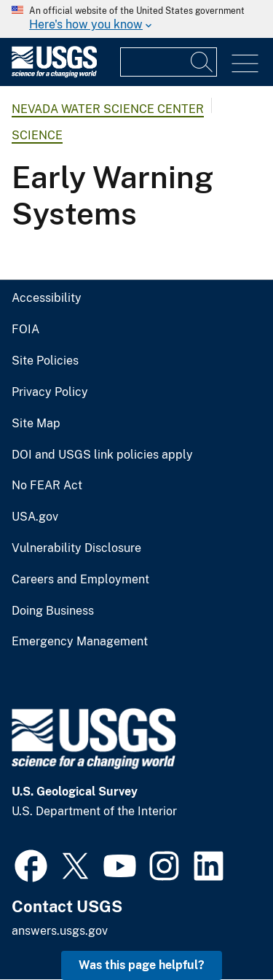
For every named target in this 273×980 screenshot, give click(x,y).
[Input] (169, 62)
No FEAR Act (47, 486)
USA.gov (35, 517)
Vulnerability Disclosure (76, 548)
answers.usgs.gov (60, 931)
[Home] (54, 74)
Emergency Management (80, 642)
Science (37, 135)
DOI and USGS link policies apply (102, 455)
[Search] (202, 62)
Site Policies (45, 361)
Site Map (36, 424)
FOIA (25, 330)
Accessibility (47, 298)
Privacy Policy (50, 392)
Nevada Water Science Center (108, 109)
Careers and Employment (80, 580)
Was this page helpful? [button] (142, 965)
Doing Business (53, 611)
